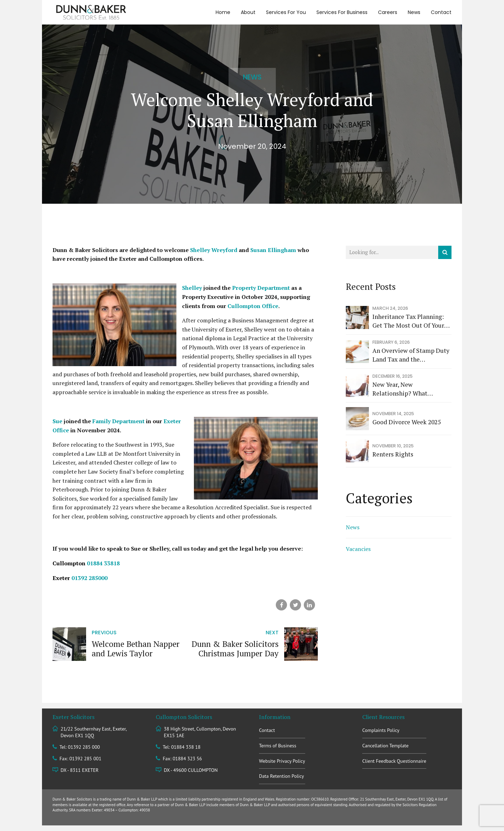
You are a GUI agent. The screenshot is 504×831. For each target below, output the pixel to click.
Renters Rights (393, 454)
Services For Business (342, 12)
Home (223, 12)
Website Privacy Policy (282, 761)
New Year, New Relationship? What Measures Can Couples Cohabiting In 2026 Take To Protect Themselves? (410, 389)
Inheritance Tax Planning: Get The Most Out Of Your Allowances (408, 321)
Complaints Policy (381, 730)
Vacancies (358, 549)
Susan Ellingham (273, 250)
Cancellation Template (385, 746)
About (248, 12)
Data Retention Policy (281, 776)
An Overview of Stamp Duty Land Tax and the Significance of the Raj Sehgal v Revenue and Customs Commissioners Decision (411, 355)
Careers (388, 12)
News (414, 12)
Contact (441, 12)
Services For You (286, 12)
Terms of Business (278, 746)
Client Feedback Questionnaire (394, 761)
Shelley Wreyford (214, 250)
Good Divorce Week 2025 (407, 422)
